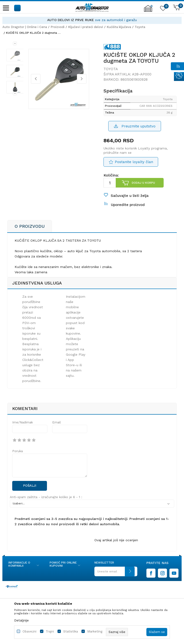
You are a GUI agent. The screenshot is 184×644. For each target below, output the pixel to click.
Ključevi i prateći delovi (86, 27)
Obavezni (29, 631)
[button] (18, 8)
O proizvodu (30, 231)
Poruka (17, 456)
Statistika (71, 631)
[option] (92, 20)
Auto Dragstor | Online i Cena (25, 27)
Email (57, 428)
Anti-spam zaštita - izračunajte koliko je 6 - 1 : (46, 502)
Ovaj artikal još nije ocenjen (116, 545)
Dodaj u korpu (143, 185)
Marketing (95, 631)
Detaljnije (21, 620)
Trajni (50, 631)
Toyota (140, 27)
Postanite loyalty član (134, 165)
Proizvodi (57, 27)
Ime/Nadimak (23, 428)
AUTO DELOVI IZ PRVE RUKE (71, 20)
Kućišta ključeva (119, 27)
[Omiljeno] (162, 9)
